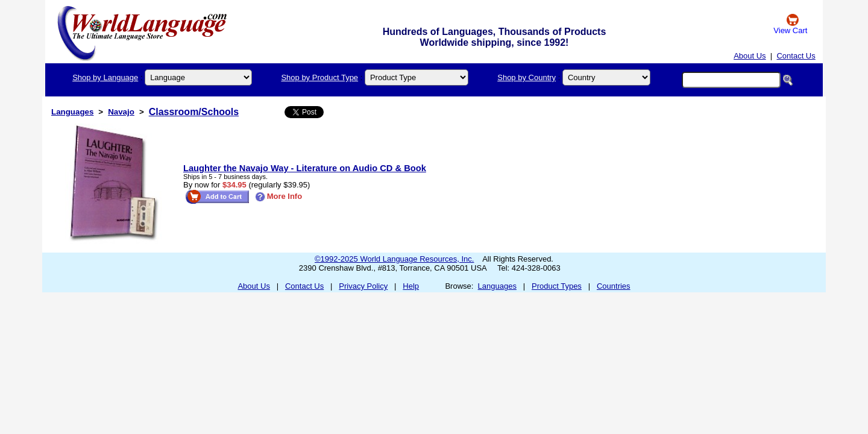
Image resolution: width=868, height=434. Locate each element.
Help (411, 286)
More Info (279, 196)
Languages (72, 112)
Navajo (121, 112)
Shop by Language (105, 77)
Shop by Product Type (319, 77)
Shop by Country (527, 77)
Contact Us (796, 56)
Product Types (557, 286)
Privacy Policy (363, 286)
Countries (614, 286)
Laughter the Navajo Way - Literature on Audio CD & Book (305, 168)
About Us (750, 56)
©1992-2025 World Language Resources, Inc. (394, 259)
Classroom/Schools (194, 112)
